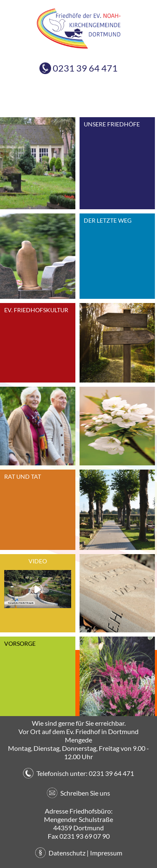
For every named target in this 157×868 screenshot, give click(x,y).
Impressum (106, 853)
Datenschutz (67, 853)
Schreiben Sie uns (85, 793)
